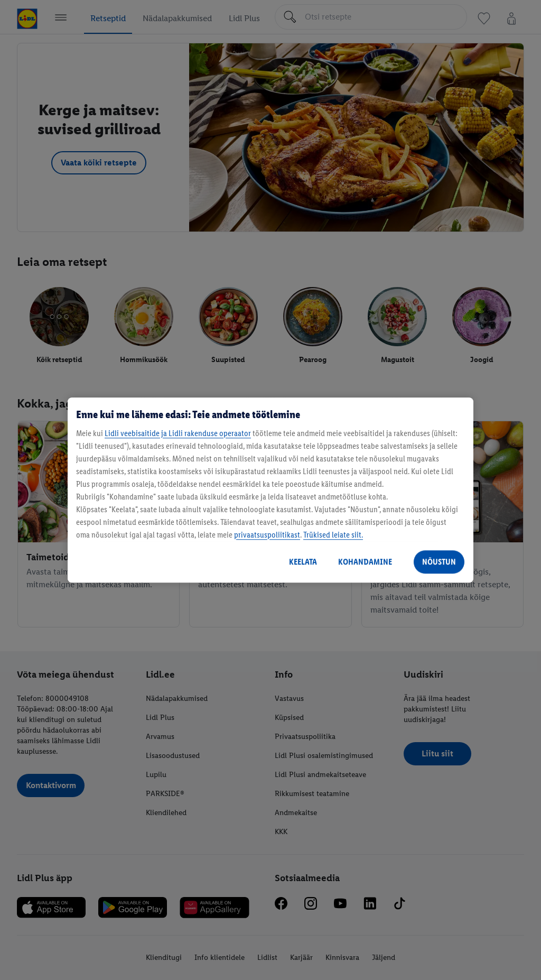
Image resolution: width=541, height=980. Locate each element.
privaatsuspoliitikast (267, 535)
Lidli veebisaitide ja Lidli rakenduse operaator (178, 433)
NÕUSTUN (439, 562)
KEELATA (303, 562)
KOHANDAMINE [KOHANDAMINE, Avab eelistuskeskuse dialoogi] (365, 562)
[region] (270, 490)
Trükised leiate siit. (333, 535)
